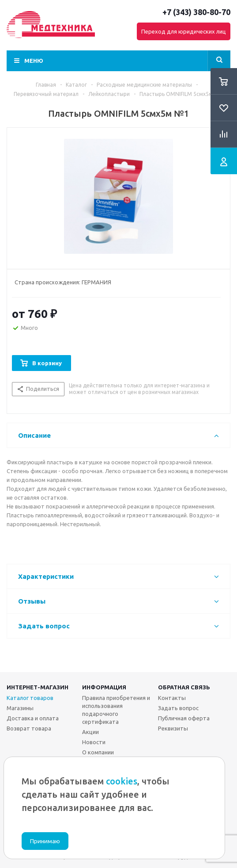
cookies (122, 781)
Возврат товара (29, 728)
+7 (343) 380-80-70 (196, 12)
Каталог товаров (30, 698)
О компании (98, 752)
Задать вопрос (178, 708)
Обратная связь (184, 687)
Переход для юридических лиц (184, 31)
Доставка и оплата (33, 718)
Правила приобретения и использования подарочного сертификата (116, 710)
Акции (90, 732)
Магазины (20, 708)
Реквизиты (173, 728)
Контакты (172, 698)
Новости (94, 742)
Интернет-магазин (38, 687)
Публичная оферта (184, 718)
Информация (104, 687)
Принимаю (45, 841)
